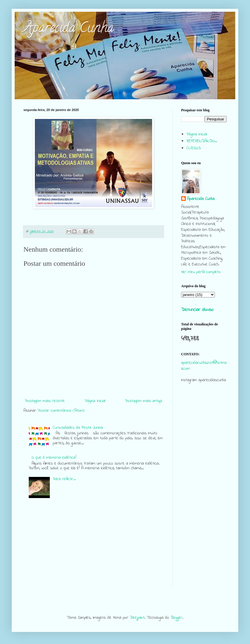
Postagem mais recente (45, 401)
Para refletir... (64, 479)
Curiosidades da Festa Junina (78, 428)
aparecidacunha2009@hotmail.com (204, 366)
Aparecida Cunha (69, 29)
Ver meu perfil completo (201, 272)
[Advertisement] (204, 500)
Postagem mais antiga (144, 401)
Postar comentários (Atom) (61, 411)
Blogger (176, 618)
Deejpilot (137, 618)
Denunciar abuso (197, 310)
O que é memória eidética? (54, 458)
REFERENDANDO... (202, 141)
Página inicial (95, 401)
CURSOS (194, 148)
